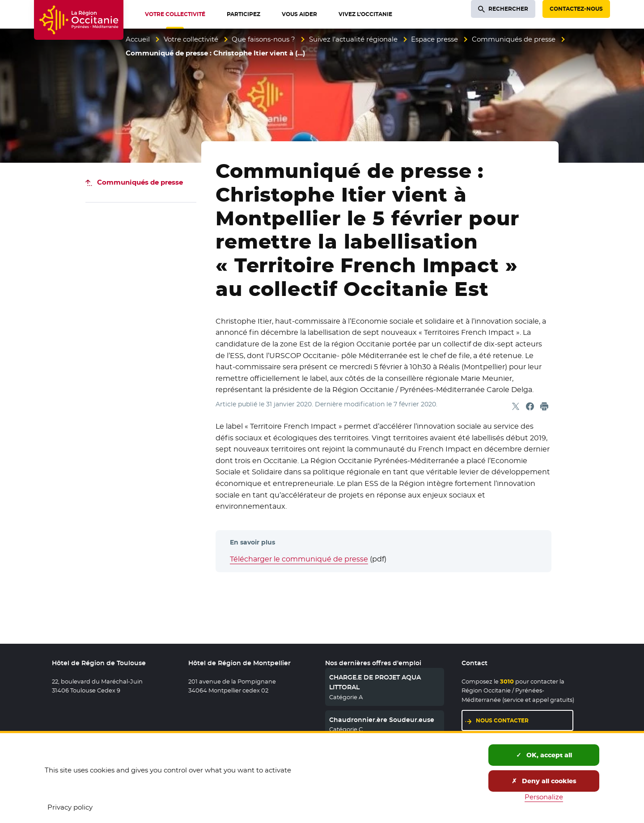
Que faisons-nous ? (263, 39)
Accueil (138, 39)
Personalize (544, 797)
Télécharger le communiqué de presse (299, 559)
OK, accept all (544, 755)
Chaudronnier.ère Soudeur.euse (382, 720)
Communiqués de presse (514, 39)
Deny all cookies (544, 781)
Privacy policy (70, 807)
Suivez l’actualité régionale (353, 39)
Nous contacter (502, 720)
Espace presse (434, 39)
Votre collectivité (191, 39)
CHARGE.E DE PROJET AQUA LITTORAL (375, 682)
